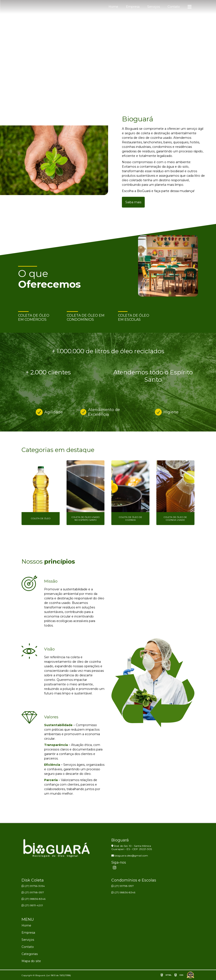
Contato (174, 7)
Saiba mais (133, 202)
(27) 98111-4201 (32, 905)
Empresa (133, 7)
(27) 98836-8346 (33, 899)
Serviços (154, 7)
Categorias (30, 954)
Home (113, 7)
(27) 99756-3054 (33, 886)
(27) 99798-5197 (33, 892)
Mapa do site (31, 961)
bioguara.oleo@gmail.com (130, 856)
